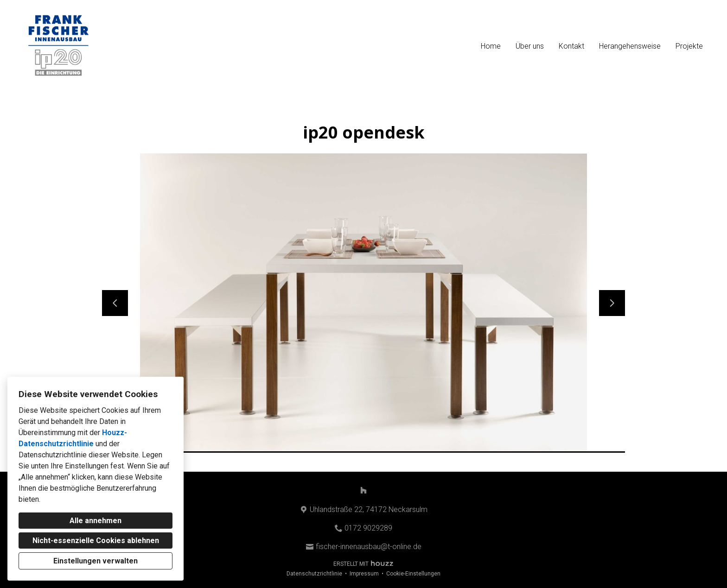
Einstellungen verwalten (96, 561)
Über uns (530, 46)
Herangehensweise (630, 46)
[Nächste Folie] (612, 303)
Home (491, 46)
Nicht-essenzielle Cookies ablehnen (96, 541)
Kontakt (571, 46)
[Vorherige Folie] (115, 303)
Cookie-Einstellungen (413, 574)
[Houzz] (363, 490)
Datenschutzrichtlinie (314, 574)
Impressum (364, 574)
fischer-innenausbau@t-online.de (369, 547)
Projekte (689, 46)
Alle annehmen (96, 521)
